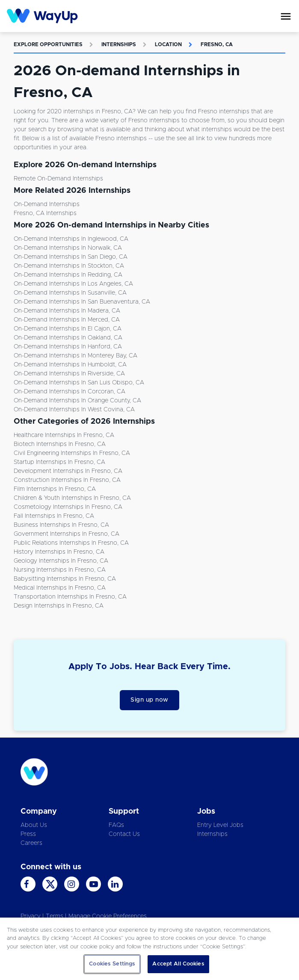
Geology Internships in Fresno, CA (61, 561)
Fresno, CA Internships (45, 213)
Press (28, 834)
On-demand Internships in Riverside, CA (69, 374)
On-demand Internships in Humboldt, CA (70, 365)
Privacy (31, 916)
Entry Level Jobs (220, 825)
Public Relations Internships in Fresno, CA (71, 543)
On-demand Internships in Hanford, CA (68, 347)
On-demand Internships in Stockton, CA (69, 266)
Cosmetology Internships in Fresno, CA (68, 507)
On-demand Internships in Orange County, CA (77, 401)
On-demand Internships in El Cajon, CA (68, 329)
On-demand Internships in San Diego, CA (71, 257)
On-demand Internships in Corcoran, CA (70, 392)
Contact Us (124, 834)
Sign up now (149, 700)
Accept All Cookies (178, 964)
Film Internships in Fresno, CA (55, 489)
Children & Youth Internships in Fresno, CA (72, 498)
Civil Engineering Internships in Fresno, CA (72, 453)
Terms (55, 916)
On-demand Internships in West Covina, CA (74, 410)
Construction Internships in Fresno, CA (67, 480)
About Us (34, 825)
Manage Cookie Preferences (108, 916)
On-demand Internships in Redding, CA (68, 275)
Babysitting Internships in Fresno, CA (65, 579)
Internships (119, 44)
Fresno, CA (217, 44)
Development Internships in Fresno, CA (68, 471)
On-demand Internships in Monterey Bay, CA (75, 356)
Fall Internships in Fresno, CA (54, 516)
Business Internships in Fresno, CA (61, 525)
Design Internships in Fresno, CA (59, 606)
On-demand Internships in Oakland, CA (68, 338)
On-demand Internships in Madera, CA (67, 311)
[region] (149, 949)
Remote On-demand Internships (58, 179)
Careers (31, 843)
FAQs (116, 825)
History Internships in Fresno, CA (59, 552)
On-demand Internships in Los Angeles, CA (73, 284)
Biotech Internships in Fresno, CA (60, 444)
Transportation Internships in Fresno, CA (70, 597)
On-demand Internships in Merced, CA (67, 320)
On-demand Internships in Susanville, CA (70, 293)
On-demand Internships (47, 204)
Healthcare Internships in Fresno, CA (64, 435)
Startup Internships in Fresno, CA (59, 462)
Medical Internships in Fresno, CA (60, 588)
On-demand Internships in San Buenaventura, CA (82, 302)
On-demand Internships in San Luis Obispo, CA (79, 383)
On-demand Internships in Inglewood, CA (71, 239)
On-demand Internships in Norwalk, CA (68, 248)
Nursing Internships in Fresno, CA (60, 570)
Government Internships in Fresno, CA (67, 534)
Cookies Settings (112, 964)
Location (168, 44)
